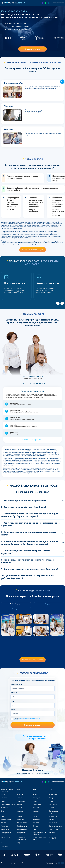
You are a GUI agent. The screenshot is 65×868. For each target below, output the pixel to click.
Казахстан (37, 823)
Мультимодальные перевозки (40, 834)
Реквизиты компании (29, 863)
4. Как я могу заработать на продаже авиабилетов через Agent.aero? (30, 524)
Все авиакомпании (56, 826)
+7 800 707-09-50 (58, 3)
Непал (35, 801)
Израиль (20, 811)
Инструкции (53, 838)
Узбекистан (53, 823)
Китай (35, 816)
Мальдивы (21, 801)
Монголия (5, 808)
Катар (51, 798)
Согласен (27, 719)
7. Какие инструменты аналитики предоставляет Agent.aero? (26, 552)
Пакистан (5, 798)
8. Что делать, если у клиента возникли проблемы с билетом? (27, 561)
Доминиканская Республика (7, 790)
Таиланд (36, 808)
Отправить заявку (33, 49)
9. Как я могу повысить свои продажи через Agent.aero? (30, 569)
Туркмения (53, 816)
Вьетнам (52, 808)
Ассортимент (22, 833)
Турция (20, 804)
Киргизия (36, 819)
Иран (3, 795)
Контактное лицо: (17, 684)
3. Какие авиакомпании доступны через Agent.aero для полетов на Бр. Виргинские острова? (29, 515)
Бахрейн (20, 798)
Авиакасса (5, 829)
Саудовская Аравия (8, 804)
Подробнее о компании (33, 660)
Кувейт (4, 801)
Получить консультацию (33, 250)
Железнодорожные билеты (40, 839)
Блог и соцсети (54, 829)
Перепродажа (6, 833)
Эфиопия (20, 795)
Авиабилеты (5, 826)
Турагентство (22, 829)
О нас (51, 843)
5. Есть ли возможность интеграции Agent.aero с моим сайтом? (28, 533)
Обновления (5, 838)
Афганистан (53, 804)
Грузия (19, 808)
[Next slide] (62, 303)
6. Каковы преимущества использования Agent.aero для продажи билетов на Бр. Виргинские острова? (29, 543)
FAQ (18, 843)
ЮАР (35, 790)
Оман (3, 811)
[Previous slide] (58, 303)
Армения (4, 823)
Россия (20, 816)
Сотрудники (49, 604)
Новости (36, 843)
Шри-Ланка (37, 804)
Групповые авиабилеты (21, 839)
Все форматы (22, 826)
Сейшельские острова (54, 812)
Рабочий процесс (16, 604)
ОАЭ (50, 790)
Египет (35, 795)
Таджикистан (6, 819)
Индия (51, 801)
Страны (36, 826)
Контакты (5, 846)
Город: (13, 710)
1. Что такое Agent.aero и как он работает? (24, 500)
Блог (3, 843)
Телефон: (14, 693)
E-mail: (13, 701)
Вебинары (52, 833)
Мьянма (20, 790)
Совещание (16, 609)
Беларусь (52, 819)
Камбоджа (37, 798)
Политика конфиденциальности (11, 863)
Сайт (35, 829)
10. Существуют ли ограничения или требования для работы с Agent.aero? (28, 577)
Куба (3, 816)
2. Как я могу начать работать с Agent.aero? (24, 507)
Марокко (36, 811)
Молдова (20, 819)
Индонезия (53, 795)
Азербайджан (22, 823)
